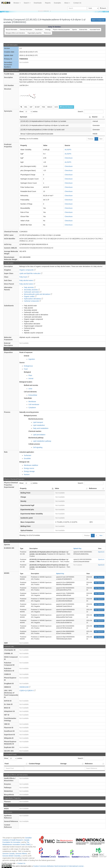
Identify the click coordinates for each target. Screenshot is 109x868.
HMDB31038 (25, 687)
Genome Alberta (21, 854)
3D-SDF (37, 107)
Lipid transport (38, 422)
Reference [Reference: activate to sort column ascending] (93, 488)
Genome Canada (9, 854)
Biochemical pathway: (36, 438)
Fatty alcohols (30, 287)
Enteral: (27, 356)
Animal (31, 378)
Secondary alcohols (32, 290)
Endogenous (28, 366)
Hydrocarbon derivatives (33, 299)
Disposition (8, 352)
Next (101, 139)
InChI (56, 107)
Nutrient (27, 475)
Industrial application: (27, 452)
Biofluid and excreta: (31, 385)
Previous (91, 139)
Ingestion (32, 359)
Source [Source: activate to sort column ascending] (95, 117)
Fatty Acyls (24, 277)
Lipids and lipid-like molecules (31, 273)
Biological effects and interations (15, 33)
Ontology (48, 30)
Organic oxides (30, 296)
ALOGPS (68, 150)
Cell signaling (38, 447)
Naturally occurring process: (29, 412)
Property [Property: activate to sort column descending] (23, 488)
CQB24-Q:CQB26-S (27, 691)
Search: (91, 112)
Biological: (27, 372)
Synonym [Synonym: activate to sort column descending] (23, 117)
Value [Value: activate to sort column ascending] (57, 488)
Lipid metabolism (39, 425)
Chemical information (26, 30)
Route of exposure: (26, 352)
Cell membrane (34, 404)
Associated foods (95, 30)
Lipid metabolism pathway (42, 441)
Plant (30, 375)
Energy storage (29, 471)
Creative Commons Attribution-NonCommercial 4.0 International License (58, 866)
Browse (17, 3)
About (67, 3)
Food (26, 369)
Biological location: (26, 382)
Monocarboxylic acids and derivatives (38, 294)
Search (27, 3)
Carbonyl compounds (32, 301)
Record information (11, 30)
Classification (39, 30)
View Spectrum (99, 577)
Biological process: (30, 416)
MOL (26, 107)
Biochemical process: (36, 419)
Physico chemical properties (61, 30)
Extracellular (33, 395)
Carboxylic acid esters (33, 292)
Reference (89, 764)
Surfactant (27, 455)
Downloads (38, 3)
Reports (48, 3)
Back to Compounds (98, 20)
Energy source (29, 468)
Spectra (74, 30)
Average (63, 764)
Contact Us (77, 3)
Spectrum (101, 552)
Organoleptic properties (35, 33)
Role (6, 452)
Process (7, 412)
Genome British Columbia (12, 856)
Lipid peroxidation (39, 435)
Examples (57, 3)
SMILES (50, 107)
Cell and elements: (30, 392)
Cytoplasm (32, 408)
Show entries (28, 112)
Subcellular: (28, 398)
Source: (22, 363)
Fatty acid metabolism (41, 428)
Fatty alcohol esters (27, 280)
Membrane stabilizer (31, 465)
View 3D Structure (66, 107)
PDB (43, 107)
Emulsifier (27, 458)
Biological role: (24, 462)
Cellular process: (34, 444)
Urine (30, 389)
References (47, 33)
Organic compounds (27, 270)
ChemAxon (69, 158)
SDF (31, 107)
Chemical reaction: (35, 431)
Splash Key (77, 548)
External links (83, 30)
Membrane (32, 402)
